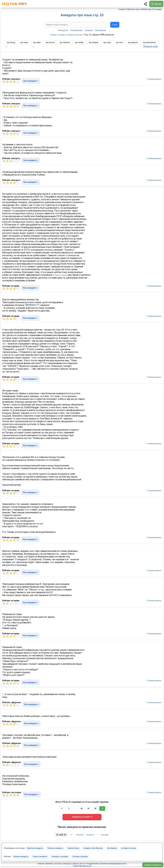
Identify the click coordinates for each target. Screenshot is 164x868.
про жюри (37, 42)
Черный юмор (73, 848)
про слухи (107, 42)
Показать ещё (150, 46)
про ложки (24, 42)
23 (102, 808)
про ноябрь (79, 42)
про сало (120, 42)
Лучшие (89, 30)
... (75, 808)
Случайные (100, 30)
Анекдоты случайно (60, 857)
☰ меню (156, 4)
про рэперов (94, 42)
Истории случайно (80, 857)
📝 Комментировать (153, 79)
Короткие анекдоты (35, 848)
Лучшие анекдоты (21, 857)
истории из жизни (59, 275)
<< (62, 808)
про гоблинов (65, 42)
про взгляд (11, 42)
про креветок (133, 42)
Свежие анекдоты (153, 865)
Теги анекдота (31, 81)
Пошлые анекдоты (55, 848)
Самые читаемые (40, 857)
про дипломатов (149, 42)
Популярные (76, 30)
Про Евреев (112, 848)
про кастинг (50, 42)
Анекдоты (63, 30)
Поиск (115, 25)
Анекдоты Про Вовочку (93, 848)
